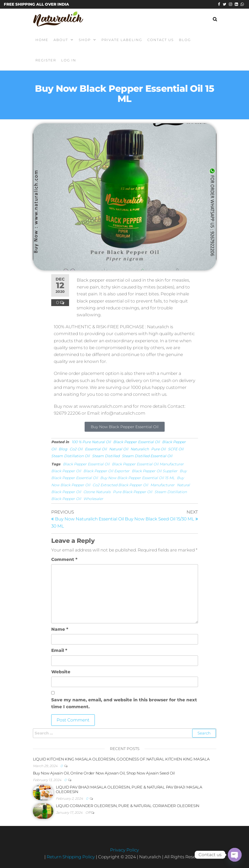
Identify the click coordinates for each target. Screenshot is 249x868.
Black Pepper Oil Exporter (106, 471)
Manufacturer (162, 485)
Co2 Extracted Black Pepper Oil (120, 485)
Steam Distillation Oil (70, 456)
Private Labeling (122, 40)
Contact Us (161, 40)
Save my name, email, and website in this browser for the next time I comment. (124, 703)
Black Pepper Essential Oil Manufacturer (148, 464)
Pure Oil (158, 449)
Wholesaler (93, 499)
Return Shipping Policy (71, 857)
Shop (85, 40)
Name (60, 629)
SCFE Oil (176, 449)
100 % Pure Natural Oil (91, 442)
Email (59, 650)
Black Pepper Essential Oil (136, 442)
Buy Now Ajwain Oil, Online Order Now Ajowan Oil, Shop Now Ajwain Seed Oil (104, 773)
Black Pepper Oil (66, 471)
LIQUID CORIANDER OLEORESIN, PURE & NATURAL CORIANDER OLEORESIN (128, 806)
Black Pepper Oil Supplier (155, 471)
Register (46, 60)
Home (42, 40)
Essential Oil (96, 449)
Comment (64, 559)
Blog (185, 40)
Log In (69, 60)
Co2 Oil (76, 449)
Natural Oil (119, 449)
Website (61, 672)
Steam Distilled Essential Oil (147, 456)
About (61, 40)
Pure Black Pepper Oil (133, 492)
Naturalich (140, 449)
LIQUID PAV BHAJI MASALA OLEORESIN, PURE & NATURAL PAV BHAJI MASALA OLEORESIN (129, 789)
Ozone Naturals (97, 492)
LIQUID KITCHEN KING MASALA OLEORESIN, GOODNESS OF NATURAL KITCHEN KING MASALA (121, 759)
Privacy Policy (124, 850)
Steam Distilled (106, 456)
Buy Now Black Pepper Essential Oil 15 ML (137, 478)
